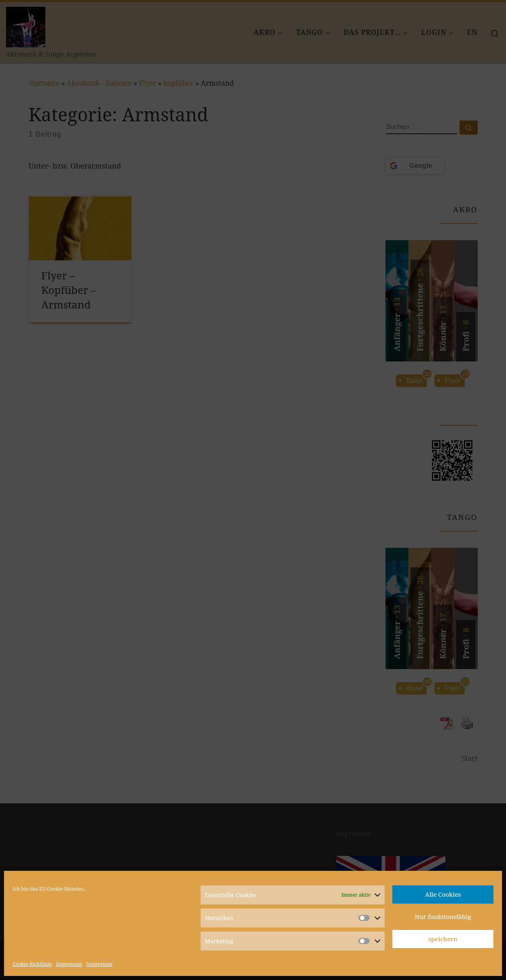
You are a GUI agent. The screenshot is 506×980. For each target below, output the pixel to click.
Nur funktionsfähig (443, 917)
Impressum (69, 964)
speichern (443, 939)
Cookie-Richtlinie (32, 964)
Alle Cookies (443, 894)
